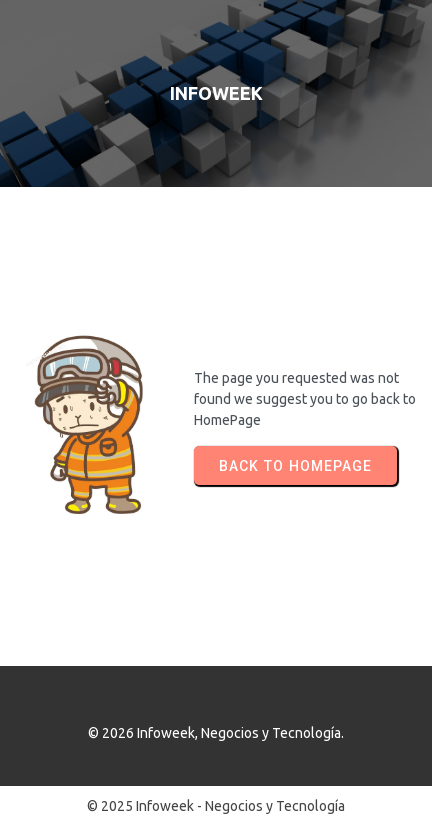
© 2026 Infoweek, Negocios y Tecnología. (216, 733)
